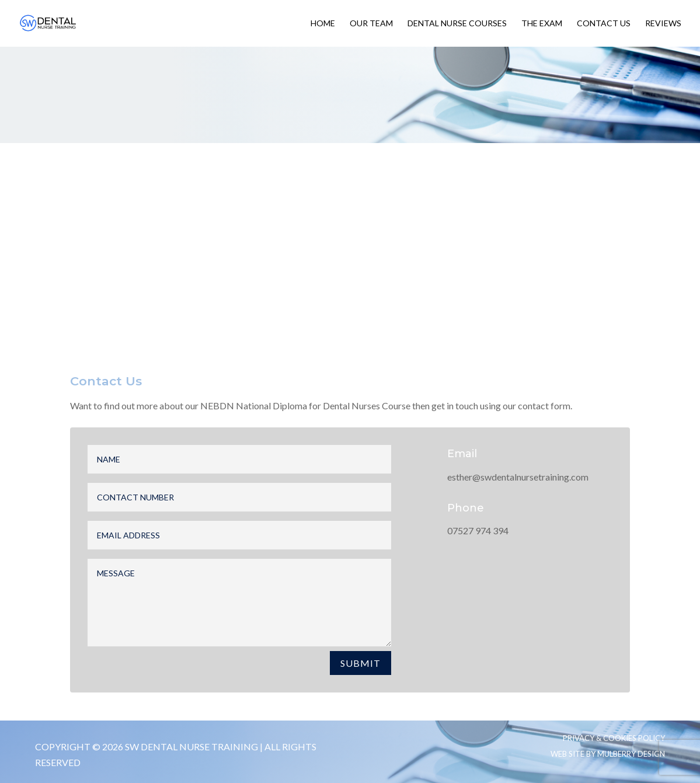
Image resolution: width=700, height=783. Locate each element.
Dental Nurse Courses (457, 24)
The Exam (542, 24)
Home (323, 24)
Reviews (663, 24)
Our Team (371, 24)
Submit (361, 663)
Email (462, 454)
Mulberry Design (631, 754)
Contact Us (604, 24)
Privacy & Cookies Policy (614, 738)
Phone (466, 508)
